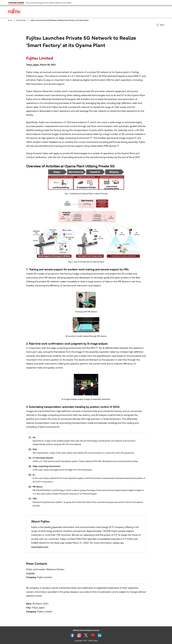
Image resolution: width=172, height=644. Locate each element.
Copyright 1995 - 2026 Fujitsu (86, 641)
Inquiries (30, 573)
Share (162, 25)
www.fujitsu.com (40, 547)
